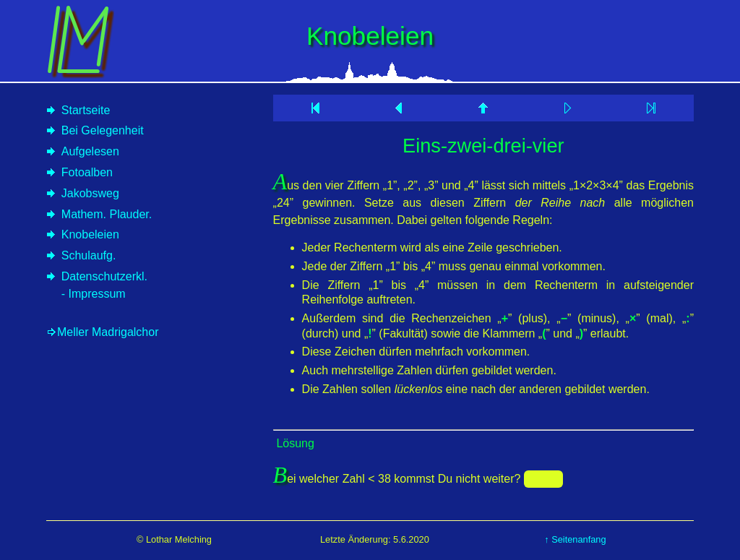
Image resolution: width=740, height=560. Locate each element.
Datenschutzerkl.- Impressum (104, 285)
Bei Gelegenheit (103, 130)
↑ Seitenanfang (575, 539)
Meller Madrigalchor (108, 332)
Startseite (86, 110)
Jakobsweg (90, 193)
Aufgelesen (90, 151)
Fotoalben (87, 172)
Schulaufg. (89, 255)
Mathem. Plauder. (107, 214)
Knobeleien (90, 234)
